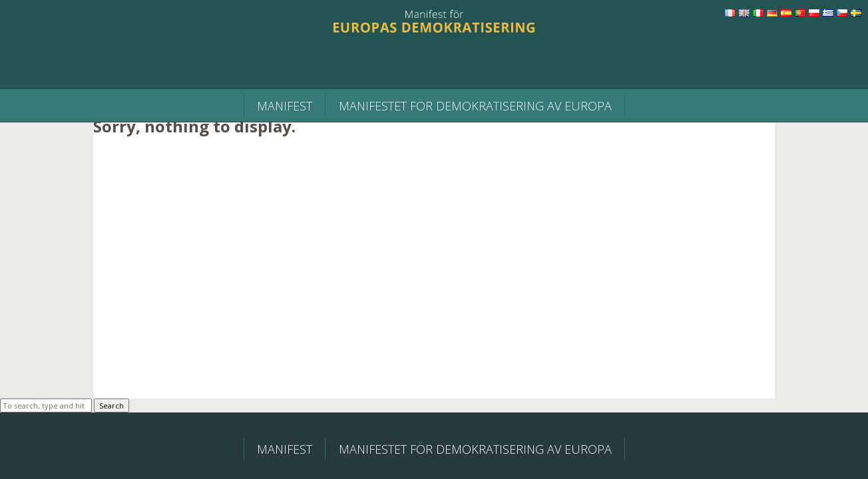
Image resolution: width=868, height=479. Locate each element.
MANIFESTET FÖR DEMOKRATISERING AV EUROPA (475, 106)
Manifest (285, 106)
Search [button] (111, 405)
